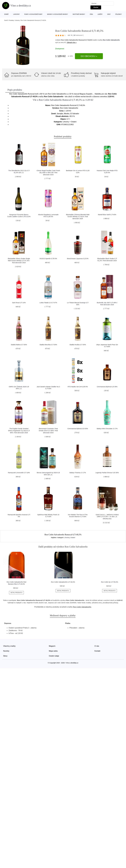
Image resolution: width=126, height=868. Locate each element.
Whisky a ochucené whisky (58, 14)
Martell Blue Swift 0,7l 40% (107, 215)
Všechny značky (9, 646)
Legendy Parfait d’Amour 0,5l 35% (107, 473)
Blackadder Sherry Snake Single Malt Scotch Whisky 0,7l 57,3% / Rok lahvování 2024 (19, 261)
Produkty (11, 20)
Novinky (6, 651)
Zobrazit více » (72, 42)
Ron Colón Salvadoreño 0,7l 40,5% (63, 582)
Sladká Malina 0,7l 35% (19, 345)
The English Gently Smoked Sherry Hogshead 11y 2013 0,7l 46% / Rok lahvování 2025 (19, 431)
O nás (97, 646)
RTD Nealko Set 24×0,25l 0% (78, 387)
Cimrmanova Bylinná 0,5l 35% (78, 429)
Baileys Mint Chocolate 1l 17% (107, 429)
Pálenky (119, 14)
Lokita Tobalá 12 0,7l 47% (48, 303)
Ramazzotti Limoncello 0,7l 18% (19, 473)
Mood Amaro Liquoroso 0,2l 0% (78, 259)
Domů (6, 14)
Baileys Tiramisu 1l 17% (78, 473)
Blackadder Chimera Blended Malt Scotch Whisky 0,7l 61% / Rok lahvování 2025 (78, 217)
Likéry (100, 14)
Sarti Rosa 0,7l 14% (19, 303)
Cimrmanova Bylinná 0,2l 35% (107, 387)
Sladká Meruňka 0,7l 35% (48, 345)
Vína (91, 14)
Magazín (52, 646)
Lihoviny (16, 14)
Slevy (5, 656)
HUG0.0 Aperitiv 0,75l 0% (48, 259)
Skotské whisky (79, 14)
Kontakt (97, 651)
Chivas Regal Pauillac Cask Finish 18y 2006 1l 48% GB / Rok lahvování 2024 (48, 173)
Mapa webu (53, 651)
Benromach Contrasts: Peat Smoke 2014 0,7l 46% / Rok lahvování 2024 (48, 431)
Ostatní (73, 538)
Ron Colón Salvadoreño (111, 40)
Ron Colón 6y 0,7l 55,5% (110, 582)
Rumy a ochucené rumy (33, 14)
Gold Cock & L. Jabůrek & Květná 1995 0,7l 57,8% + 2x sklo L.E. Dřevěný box (107, 517)
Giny (109, 14)
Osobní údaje (54, 656)
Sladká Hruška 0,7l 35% (78, 345)
